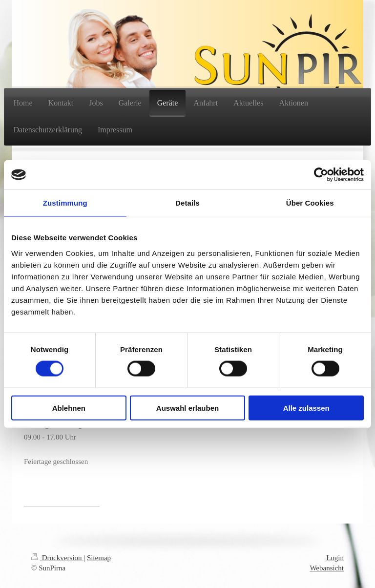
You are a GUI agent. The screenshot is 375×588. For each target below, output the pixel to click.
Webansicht (327, 568)
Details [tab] (187, 203)
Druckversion (57, 558)
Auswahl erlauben (187, 408)
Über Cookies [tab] (310, 203)
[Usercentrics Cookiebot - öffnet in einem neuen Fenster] (321, 175)
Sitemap (99, 558)
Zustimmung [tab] (65, 203)
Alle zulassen (306, 408)
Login (335, 558)
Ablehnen (69, 408)
